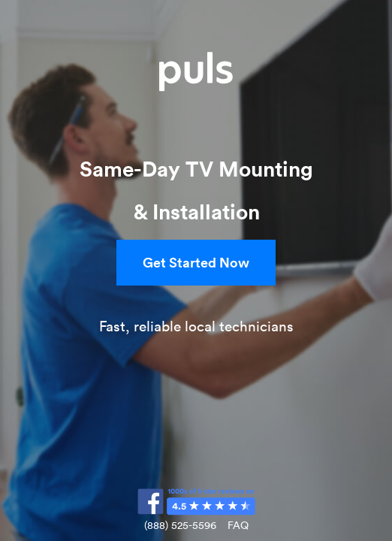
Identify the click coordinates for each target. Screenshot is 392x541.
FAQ (238, 525)
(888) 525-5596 (180, 525)
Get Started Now (196, 262)
